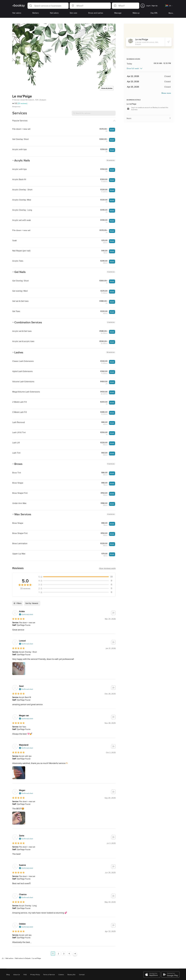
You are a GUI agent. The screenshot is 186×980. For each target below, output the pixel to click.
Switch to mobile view (93, 975)
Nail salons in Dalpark (23, 943)
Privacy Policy (35, 959)
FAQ (25, 959)
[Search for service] (94, 113)
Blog (8, 959)
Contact (82, 959)
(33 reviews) (22, 103)
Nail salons (10, 943)
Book (112, 130)
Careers (61, 959)
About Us (17, 959)
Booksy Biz (71, 959)
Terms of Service (49, 959)
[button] (48, 6)
